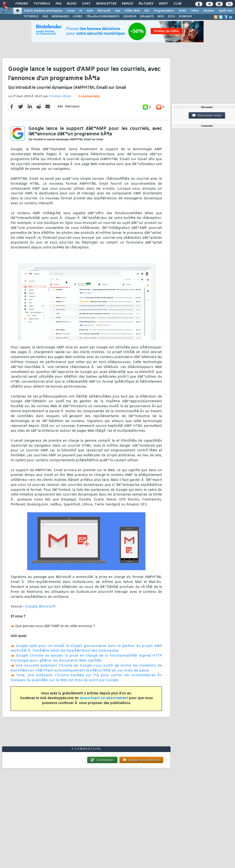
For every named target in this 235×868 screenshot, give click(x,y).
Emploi (127, 4)
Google (31, 607)
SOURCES (130, 17)
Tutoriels (42, 4)
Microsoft (104, 11)
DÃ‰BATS (147, 17)
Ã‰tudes (146, 4)
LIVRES (78, 17)
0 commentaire (89, 97)
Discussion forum (207, 115)
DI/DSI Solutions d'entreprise (43, 11)
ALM (90, 11)
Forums (22, 4)
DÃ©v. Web (132, 11)
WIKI (161, 17)
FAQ (58, 4)
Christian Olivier (60, 96)
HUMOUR (185, 17)
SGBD (182, 11)
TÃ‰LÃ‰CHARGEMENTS (103, 17)
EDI (147, 11)
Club (177, 4)
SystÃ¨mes (226, 11)
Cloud (71, 11)
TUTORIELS (31, 17)
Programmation (164, 11)
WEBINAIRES (60, 17)
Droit (163, 4)
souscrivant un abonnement (104, 698)
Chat (86, 4)
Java (117, 11)
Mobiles (209, 11)
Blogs (72, 4)
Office (195, 11)
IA (81, 11)
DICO (171, 17)
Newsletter (106, 4)
